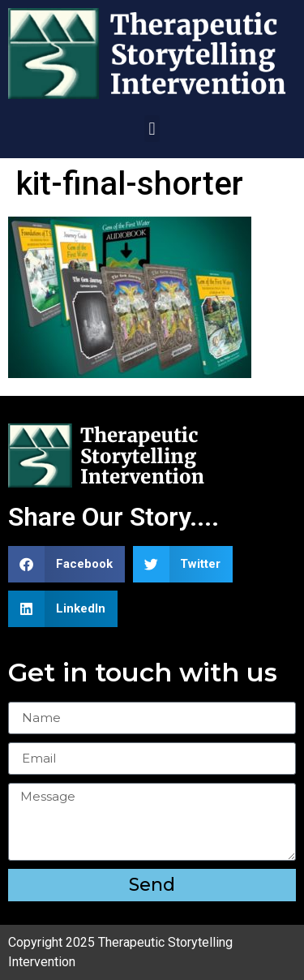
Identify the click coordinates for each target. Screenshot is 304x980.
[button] (152, 129)
